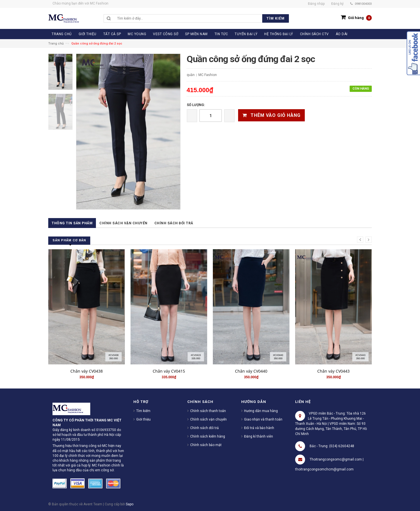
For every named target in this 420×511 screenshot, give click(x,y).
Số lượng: (196, 105)
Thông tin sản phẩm (72, 223)
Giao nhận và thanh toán (263, 419)
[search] (202, 18)
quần (191, 75)
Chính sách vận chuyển (123, 223)
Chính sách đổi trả (174, 223)
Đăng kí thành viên (259, 436)
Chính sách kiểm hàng (208, 436)
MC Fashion (208, 75)
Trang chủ (56, 44)
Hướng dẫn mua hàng (261, 411)
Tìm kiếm (143, 411)
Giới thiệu (143, 419)
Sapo (130, 504)
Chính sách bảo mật (206, 445)
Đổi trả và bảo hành (259, 428)
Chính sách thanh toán (208, 411)
